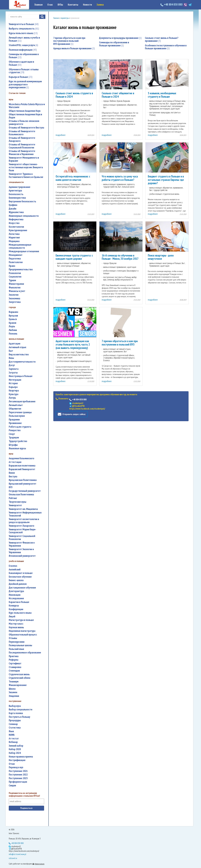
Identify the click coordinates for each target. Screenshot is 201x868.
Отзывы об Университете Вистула (26, 128)
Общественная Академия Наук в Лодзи (25, 116)
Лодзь (12, 326)
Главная (38, 5)
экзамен (13, 692)
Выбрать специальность (24, 29)
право (12, 266)
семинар (13, 724)
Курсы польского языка (23, 33)
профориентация (18, 782)
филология (15, 288)
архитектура (15, 191)
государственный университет (25, 491)
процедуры (15, 720)
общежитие (15, 409)
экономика (14, 298)
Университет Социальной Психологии (22, 538)
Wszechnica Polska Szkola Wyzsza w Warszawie (27, 106)
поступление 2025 (18, 778)
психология (15, 273)
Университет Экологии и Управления (21, 551)
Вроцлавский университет (23, 484)
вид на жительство (19, 354)
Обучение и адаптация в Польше (21, 63)
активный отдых (17, 347)
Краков (13, 323)
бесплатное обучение (20, 577)
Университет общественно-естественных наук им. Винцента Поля (26, 167)
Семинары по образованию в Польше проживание (114, 44)
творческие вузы (18, 502)
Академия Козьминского (22, 458)
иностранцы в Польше (21, 376)
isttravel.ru (13, 858)
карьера (13, 387)
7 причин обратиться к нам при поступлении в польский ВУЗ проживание (69, 41)
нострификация (17, 760)
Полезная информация (23, 50)
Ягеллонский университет (22, 556)
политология (16, 262)
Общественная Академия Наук (25, 111)
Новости (87, 5)
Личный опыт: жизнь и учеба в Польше (24, 39)
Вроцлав (13, 316)
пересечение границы (20, 412)
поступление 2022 (18, 775)
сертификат (15, 663)
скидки (12, 785)
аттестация (15, 462)
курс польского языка (20, 613)
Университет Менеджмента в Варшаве (24, 159)
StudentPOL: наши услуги (23, 45)
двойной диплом (18, 584)
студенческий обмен (20, 678)
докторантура (16, 591)
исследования (16, 598)
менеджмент (16, 255)
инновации (15, 595)
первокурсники (17, 642)
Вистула (13, 477)
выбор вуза (15, 706)
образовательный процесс (23, 635)
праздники (14, 420)
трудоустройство (18, 441)
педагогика (15, 259)
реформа (14, 660)
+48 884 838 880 (172, 4)
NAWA (12, 735)
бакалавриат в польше (21, 573)
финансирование (18, 685)
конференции (16, 609)
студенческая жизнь (19, 674)
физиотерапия (16, 284)
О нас (50, 5)
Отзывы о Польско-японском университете (24, 123)
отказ (12, 764)
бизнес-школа (16, 580)
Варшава (13, 312)
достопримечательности (22, 362)
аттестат (14, 739)
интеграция (15, 380)
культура (14, 394)
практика (14, 656)
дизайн (13, 209)
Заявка (100, 5)
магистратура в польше (21, 620)
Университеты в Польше (24, 24)
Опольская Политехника (21, 494)
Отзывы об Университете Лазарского (22, 139)
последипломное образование (25, 653)
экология (14, 295)
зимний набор (16, 746)
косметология (16, 227)
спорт (12, 434)
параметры (65, 18)
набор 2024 (15, 753)
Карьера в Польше (21, 77)
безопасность (16, 194)
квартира (14, 391)
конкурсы (14, 606)
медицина (14, 241)
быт (11, 351)
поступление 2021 (18, 771)
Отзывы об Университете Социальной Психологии (22, 146)
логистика (14, 234)
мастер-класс (16, 624)
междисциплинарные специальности (20, 246)
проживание (15, 423)
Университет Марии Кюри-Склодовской (22, 531)
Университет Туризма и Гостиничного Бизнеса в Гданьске (26, 176)
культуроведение (18, 230)
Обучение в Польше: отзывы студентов (24, 71)
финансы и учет (17, 291)
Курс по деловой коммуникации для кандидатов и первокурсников (25, 84)
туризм (12, 280)
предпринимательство (21, 269)
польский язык (16, 649)
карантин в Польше (19, 602)
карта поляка (16, 713)
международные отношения (24, 251)
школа (12, 689)
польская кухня (17, 416)
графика (13, 205)
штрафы (13, 445)
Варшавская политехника (22, 466)
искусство (14, 223)
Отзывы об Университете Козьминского (22, 133)
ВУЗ (11, 487)
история (13, 383)
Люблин (13, 330)
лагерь (12, 398)
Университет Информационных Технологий (25, 514)
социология (15, 277)
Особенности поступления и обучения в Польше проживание (166, 44)
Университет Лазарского (22, 526)
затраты (13, 373)
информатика (16, 219)
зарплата (14, 369)
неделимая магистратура (22, 631)
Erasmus (13, 566)
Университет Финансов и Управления (22, 544)
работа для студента (20, 427)
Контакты (73, 5)
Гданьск (13, 319)
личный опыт (16, 405)
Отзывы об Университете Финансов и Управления (22, 153)
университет (15, 505)
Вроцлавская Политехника (23, 480)
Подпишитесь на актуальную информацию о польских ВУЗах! (24, 794)
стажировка (15, 667)
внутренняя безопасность (22, 201)
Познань (13, 334)
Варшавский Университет (22, 469)
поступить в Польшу (19, 717)
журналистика (16, 212)
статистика (15, 728)
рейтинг (13, 498)
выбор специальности (21, 710)
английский (15, 570)
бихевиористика (17, 198)
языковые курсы (17, 448)
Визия (12, 473)
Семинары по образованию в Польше (24, 56)
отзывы (13, 638)
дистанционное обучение (22, 588)
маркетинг (14, 238)
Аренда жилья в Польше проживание (74, 48)
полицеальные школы (20, 645)
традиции (14, 438)
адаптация (15, 344)
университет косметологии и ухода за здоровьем (24, 521)
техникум (14, 682)
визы (11, 358)
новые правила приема (21, 757)
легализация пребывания (22, 401)
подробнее (61, 135)
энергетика (15, 302)
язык (11, 731)
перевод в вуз (16, 767)
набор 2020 (15, 749)
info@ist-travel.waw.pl (17, 854)
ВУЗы (60, 5)
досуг (12, 365)
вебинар (13, 742)
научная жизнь (16, 627)
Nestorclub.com (40, 864)
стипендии (14, 671)
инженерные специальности (24, 216)
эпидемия (14, 696)
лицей (12, 617)
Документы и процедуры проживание (120, 38)
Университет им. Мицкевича (23, 509)
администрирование (20, 187)
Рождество (15, 430)
